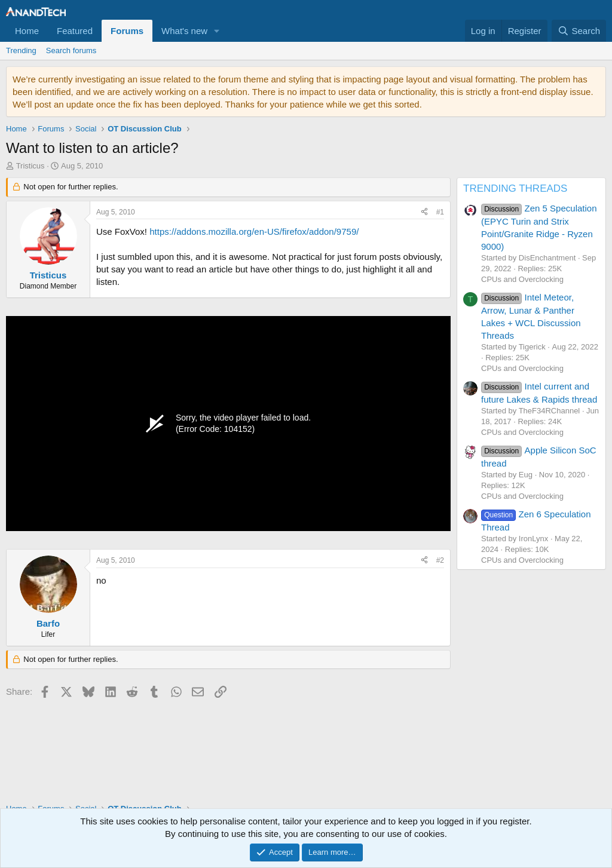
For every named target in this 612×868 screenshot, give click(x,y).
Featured (75, 31)
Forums (127, 31)
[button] (217, 31)
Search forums (71, 50)
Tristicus (30, 166)
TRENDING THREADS (515, 188)
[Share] (424, 212)
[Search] (579, 31)
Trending (21, 50)
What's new (184, 31)
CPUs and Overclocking (522, 279)
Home (27, 31)
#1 (440, 212)
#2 (440, 560)
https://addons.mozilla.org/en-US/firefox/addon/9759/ (254, 231)
